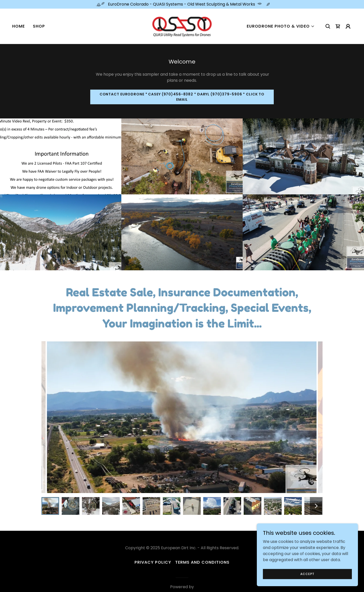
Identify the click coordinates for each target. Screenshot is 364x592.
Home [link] (18, 26)
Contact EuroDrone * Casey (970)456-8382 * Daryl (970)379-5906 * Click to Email (182, 97)
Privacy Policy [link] (153, 562)
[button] (281, 26)
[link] (182, 26)
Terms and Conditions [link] (202, 562)
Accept (308, 574)
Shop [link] (39, 26)
